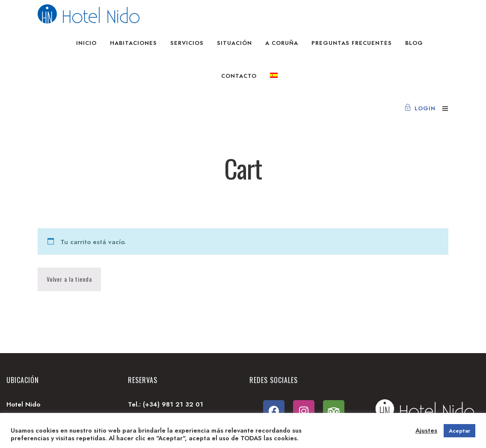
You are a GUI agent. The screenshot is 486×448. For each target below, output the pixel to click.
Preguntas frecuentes (352, 43)
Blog (414, 43)
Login (420, 108)
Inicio (86, 43)
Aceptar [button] (459, 431)
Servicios (187, 43)
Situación (234, 43)
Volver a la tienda (69, 279)
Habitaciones (133, 43)
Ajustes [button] (426, 430)
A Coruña (282, 43)
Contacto (239, 76)
